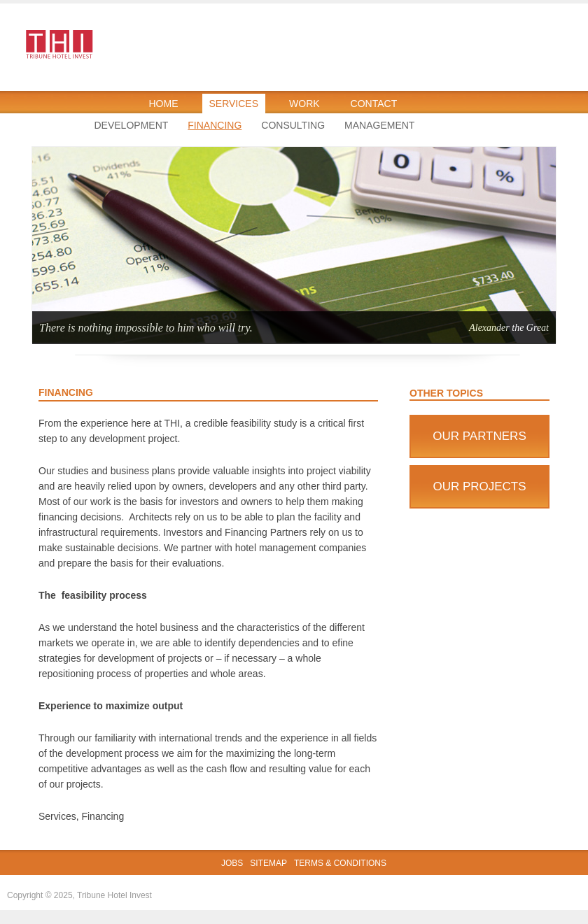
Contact (374, 104)
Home (164, 104)
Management (379, 125)
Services (234, 104)
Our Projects (479, 486)
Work (304, 104)
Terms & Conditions (340, 863)
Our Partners (479, 436)
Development (132, 125)
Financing (215, 125)
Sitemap (268, 863)
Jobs (232, 863)
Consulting (293, 125)
